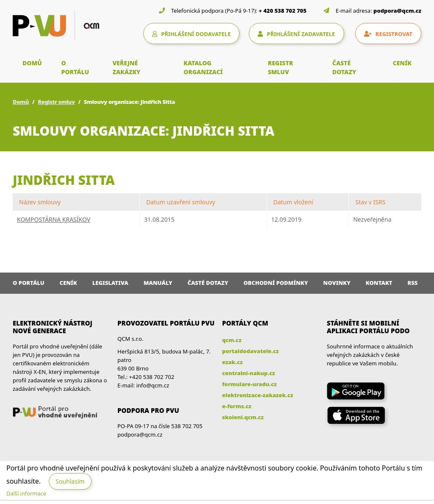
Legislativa (110, 283)
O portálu (29, 283)
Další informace (26, 493)
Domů (21, 102)
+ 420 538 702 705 (283, 11)
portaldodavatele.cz (250, 351)
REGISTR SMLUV (281, 67)
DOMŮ (32, 63)
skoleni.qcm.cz (243, 417)
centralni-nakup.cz (249, 373)
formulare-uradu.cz (249, 384)
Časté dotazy (208, 283)
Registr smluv (56, 102)
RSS (413, 283)
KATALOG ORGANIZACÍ (203, 67)
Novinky (337, 283)
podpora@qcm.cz (397, 11)
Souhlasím (70, 481)
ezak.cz (232, 362)
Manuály (158, 283)
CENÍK (402, 63)
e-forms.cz (237, 406)
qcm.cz (232, 340)
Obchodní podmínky (275, 283)
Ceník (68, 283)
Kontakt (379, 283)
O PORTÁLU (75, 67)
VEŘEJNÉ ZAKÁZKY (126, 67)
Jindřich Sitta (64, 180)
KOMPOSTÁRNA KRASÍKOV (54, 219)
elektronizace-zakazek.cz (258, 395)
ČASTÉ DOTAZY (344, 67)
